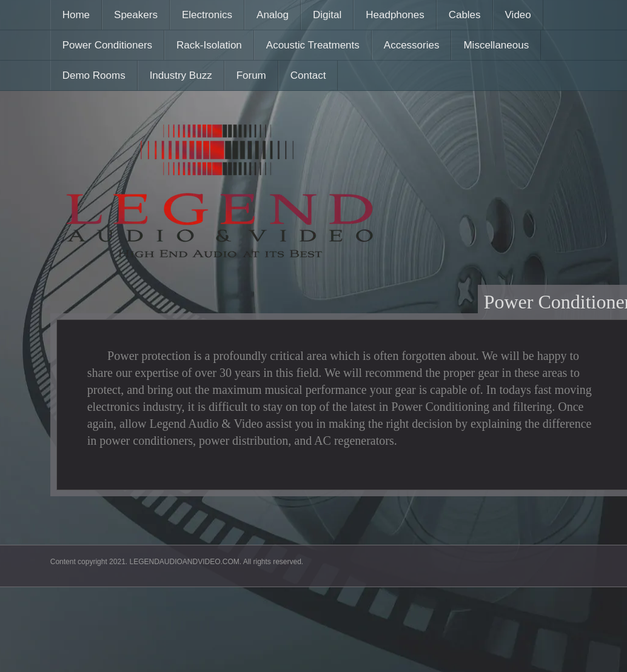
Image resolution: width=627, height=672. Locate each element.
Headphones (395, 15)
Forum (251, 75)
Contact (308, 75)
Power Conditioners (107, 45)
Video (518, 15)
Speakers (136, 15)
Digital (327, 15)
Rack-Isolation (209, 45)
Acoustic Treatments (313, 45)
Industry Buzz (181, 75)
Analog (273, 15)
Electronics (207, 15)
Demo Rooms (94, 75)
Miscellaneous (496, 45)
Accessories (412, 45)
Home (76, 15)
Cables (465, 15)
